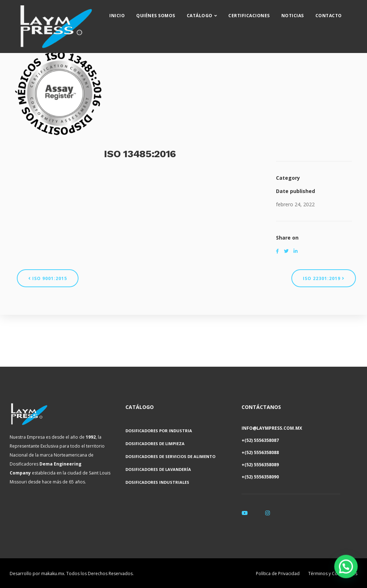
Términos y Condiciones (333, 573)
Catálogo (206, 13)
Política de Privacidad (278, 573)
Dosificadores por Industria (159, 431)
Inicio (124, 13)
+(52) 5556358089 (260, 465)
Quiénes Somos (163, 13)
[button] (347, 570)
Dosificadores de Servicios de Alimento (170, 456)
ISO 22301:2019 (324, 278)
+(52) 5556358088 (260, 452)
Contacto (335, 13)
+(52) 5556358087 (260, 440)
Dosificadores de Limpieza (155, 444)
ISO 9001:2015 (48, 278)
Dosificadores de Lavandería (158, 469)
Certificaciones (256, 13)
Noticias (299, 13)
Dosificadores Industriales (157, 482)
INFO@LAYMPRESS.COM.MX (272, 428)
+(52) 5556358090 (260, 477)
